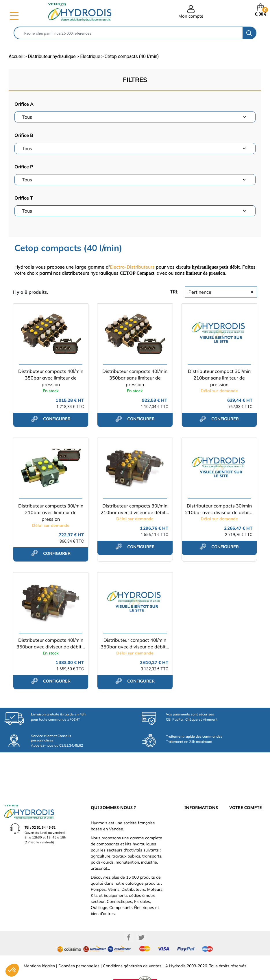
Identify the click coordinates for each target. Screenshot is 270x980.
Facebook (129, 918)
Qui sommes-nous (197, 823)
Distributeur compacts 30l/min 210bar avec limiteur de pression (51, 512)
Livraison (191, 804)
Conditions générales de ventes (132, 947)
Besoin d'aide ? (195, 855)
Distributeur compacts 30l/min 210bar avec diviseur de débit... (135, 509)
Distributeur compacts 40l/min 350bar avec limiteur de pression (51, 378)
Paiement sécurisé (198, 810)
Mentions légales (39, 947)
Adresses (236, 836)
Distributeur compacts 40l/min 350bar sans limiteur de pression (135, 378)
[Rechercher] (128, 33)
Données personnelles (79, 947)
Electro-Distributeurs (132, 267)
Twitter (141, 918)
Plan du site (193, 849)
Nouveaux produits (198, 842)
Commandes (239, 823)
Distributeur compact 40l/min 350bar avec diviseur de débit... (135, 643)
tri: (174, 292)
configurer (51, 419)
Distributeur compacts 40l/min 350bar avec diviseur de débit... (51, 643)
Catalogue (192, 817)
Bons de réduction (242, 842)
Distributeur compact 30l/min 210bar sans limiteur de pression (219, 378)
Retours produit (241, 817)
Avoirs (234, 830)
